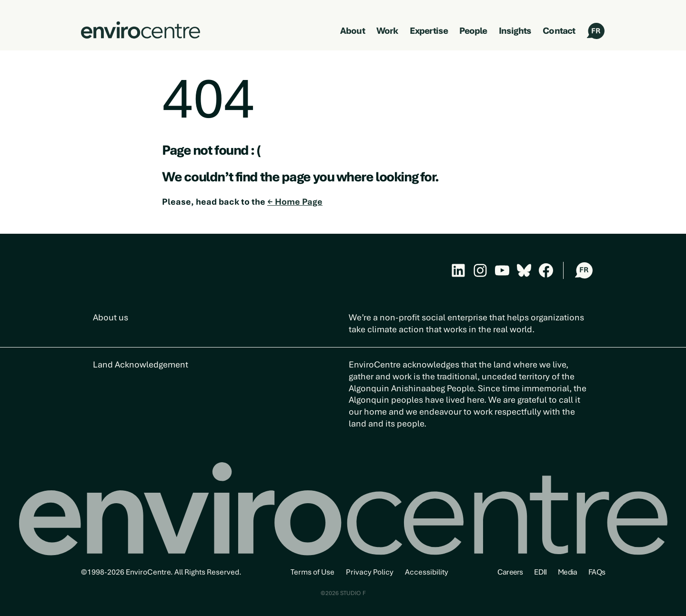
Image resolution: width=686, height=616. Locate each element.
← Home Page (295, 202)
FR (596, 31)
